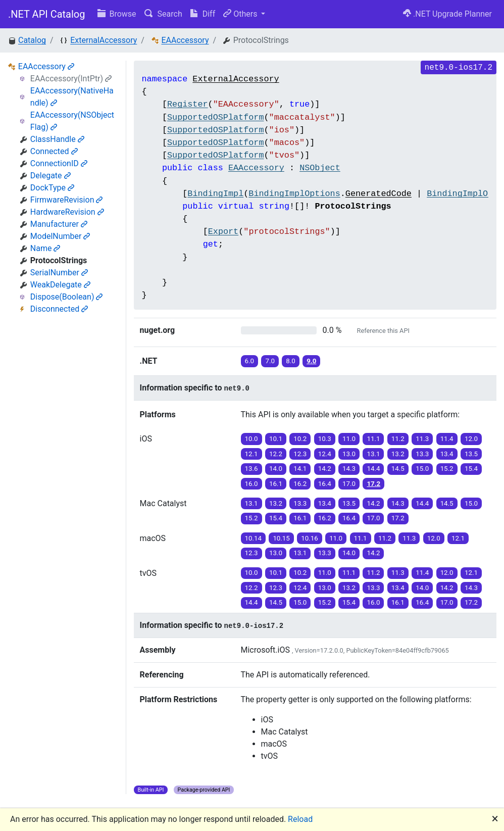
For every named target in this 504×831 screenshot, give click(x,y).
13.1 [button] (373, 454)
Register (188, 104)
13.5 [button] (471, 454)
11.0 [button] (349, 439)
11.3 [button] (422, 439)
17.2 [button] (373, 484)
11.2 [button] (398, 439)
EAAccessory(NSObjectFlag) (72, 121)
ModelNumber (60, 236)
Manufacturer (59, 224)
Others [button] (241, 14)
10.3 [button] (325, 439)
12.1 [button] (251, 454)
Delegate (51, 176)
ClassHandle (57, 139)
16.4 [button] (325, 484)
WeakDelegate (60, 285)
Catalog (32, 40)
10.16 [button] (309, 538)
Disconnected (59, 309)
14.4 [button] (373, 469)
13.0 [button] (349, 454)
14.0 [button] (276, 469)
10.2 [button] (300, 439)
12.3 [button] (300, 454)
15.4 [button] (471, 469)
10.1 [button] (276, 439)
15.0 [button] (422, 469)
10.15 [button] (281, 538)
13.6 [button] (251, 469)
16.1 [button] (276, 484)
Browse (117, 14)
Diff (203, 14)
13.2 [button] (398, 454)
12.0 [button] (471, 439)
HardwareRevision (67, 212)
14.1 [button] (300, 469)
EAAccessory (185, 40)
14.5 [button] (398, 469)
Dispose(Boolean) (67, 297)
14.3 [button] (349, 469)
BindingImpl (215, 194)
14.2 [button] (325, 469)
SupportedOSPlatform (216, 117)
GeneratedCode (379, 194)
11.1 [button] (373, 439)
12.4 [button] (325, 454)
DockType (52, 188)
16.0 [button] (251, 484)
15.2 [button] (447, 469)
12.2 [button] (276, 454)
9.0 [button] (311, 361)
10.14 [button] (253, 538)
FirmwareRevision (67, 200)
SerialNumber (59, 273)
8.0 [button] (291, 361)
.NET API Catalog (47, 14)
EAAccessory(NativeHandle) (72, 97)
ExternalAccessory (104, 40)
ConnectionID (59, 163)
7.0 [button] (270, 361)
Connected (54, 151)
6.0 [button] (250, 361)
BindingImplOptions (294, 194)
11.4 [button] (447, 439)
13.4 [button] (447, 454)
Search (163, 14)
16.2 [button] (300, 484)
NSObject (320, 168)
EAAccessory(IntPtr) (71, 79)
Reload (300, 819)
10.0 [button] (251, 439)
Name (45, 248)
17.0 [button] (349, 484)
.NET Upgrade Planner (447, 14)
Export (223, 232)
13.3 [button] (422, 454)
